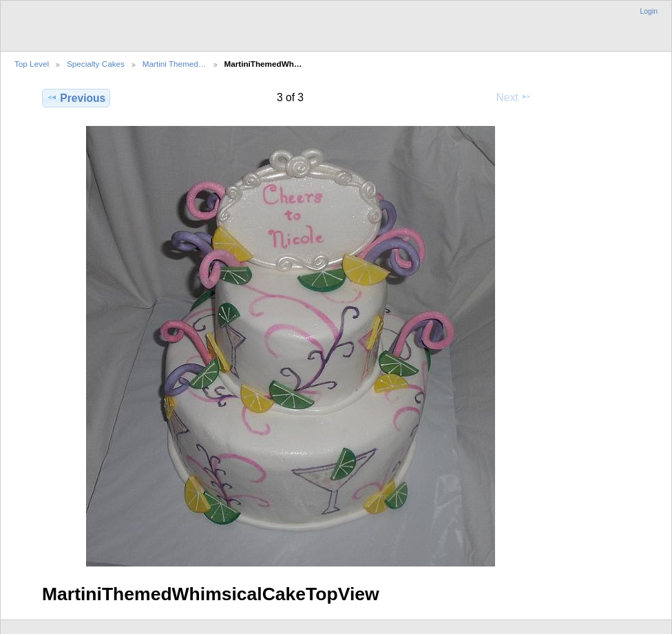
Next (514, 97)
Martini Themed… (175, 64)
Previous (76, 98)
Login (649, 11)
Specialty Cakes (96, 64)
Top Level (32, 64)
